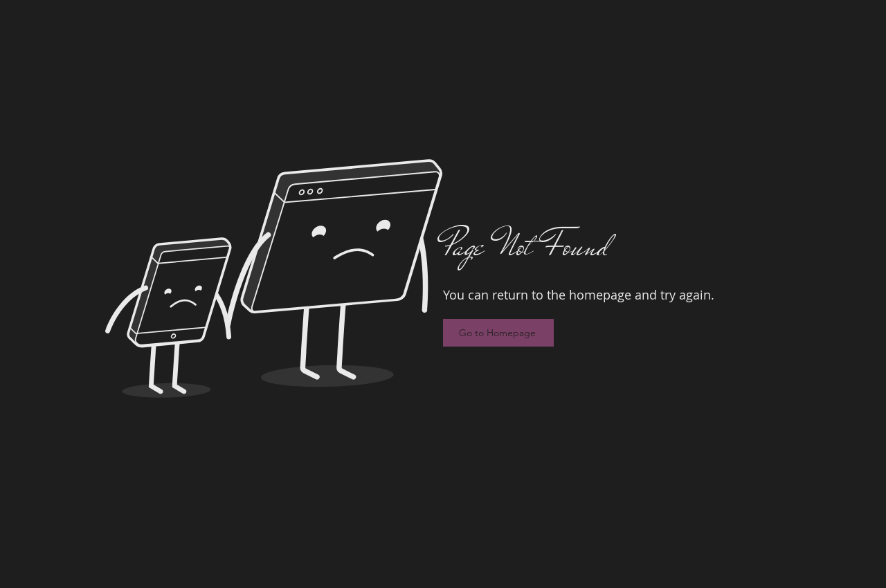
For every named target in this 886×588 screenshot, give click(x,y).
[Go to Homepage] (498, 333)
